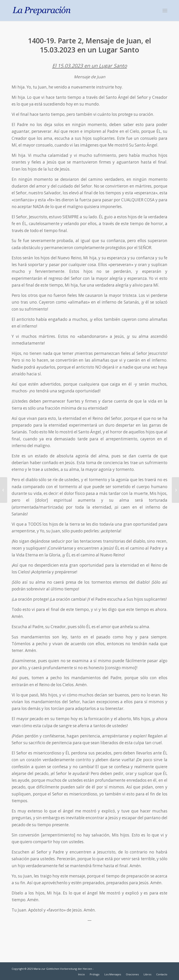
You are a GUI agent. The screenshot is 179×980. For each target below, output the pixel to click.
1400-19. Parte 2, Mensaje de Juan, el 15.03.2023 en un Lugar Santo (89, 45)
